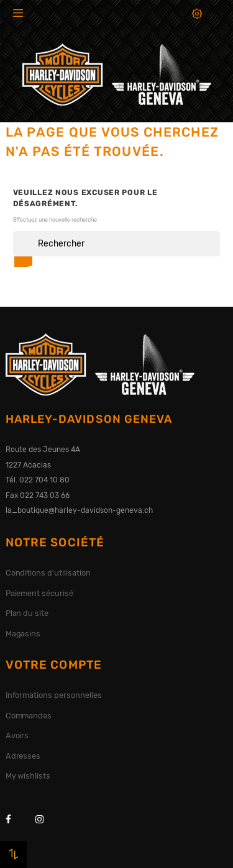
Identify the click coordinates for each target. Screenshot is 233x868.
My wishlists (28, 776)
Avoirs (17, 735)
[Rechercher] (117, 244)
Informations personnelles (54, 695)
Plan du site (27, 613)
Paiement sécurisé (40, 593)
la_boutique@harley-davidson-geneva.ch (79, 510)
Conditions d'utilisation (48, 573)
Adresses (23, 756)
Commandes (29, 716)
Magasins (23, 634)
